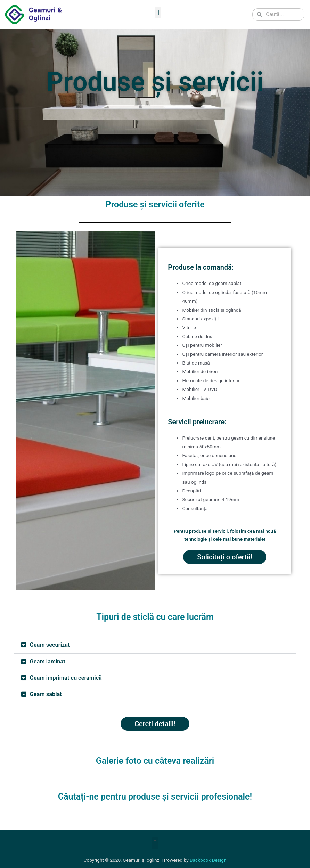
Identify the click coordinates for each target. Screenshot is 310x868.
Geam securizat (50, 645)
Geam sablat (46, 694)
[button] (158, 13)
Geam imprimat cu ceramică (66, 678)
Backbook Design (208, 860)
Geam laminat (48, 661)
